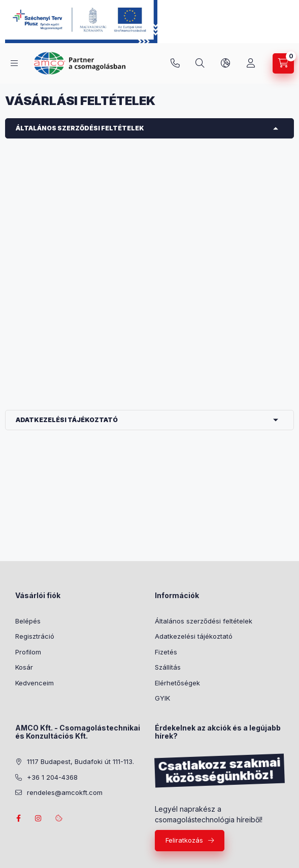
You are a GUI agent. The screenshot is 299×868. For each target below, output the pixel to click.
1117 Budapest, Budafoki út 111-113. (80, 761)
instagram (39, 818)
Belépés (28, 621)
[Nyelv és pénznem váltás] (225, 63)
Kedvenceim (35, 683)
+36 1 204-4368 (175, 63)
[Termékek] (14, 63)
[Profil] (251, 63)
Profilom (28, 652)
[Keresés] (200, 63)
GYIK (162, 698)
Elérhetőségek (177, 683)
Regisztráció (35, 636)
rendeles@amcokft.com (65, 792)
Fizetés (166, 652)
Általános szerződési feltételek (80, 128)
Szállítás (168, 667)
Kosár (24, 667)
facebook (18, 818)
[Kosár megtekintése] (283, 63)
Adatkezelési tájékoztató (67, 420)
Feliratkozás (184, 840)
